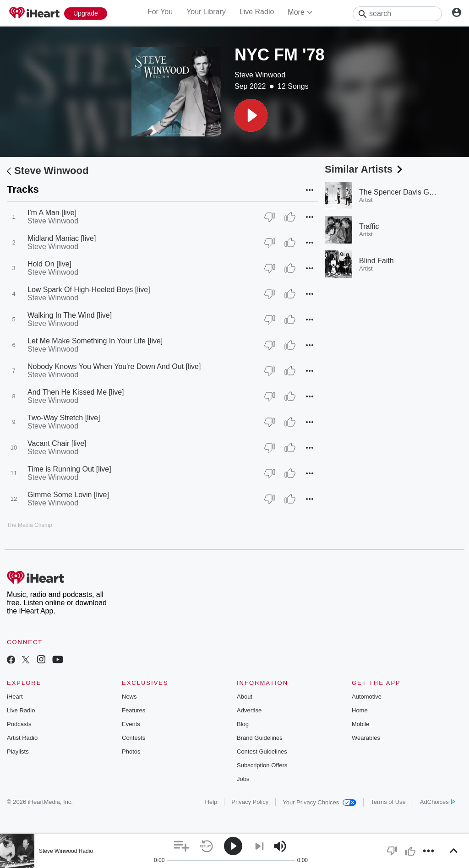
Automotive (367, 697)
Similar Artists (365, 169)
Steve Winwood (260, 75)
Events (131, 724)
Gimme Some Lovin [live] (68, 495)
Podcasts (19, 724)
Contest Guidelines (262, 751)
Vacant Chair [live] (57, 443)
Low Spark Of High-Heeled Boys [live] (89, 290)
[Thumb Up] (290, 217)
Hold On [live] (49, 264)
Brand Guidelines (260, 738)
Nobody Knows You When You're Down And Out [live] (114, 366)
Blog (243, 724)
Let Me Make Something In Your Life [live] (95, 341)
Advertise (249, 710)
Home (360, 710)
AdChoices (438, 802)
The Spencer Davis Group (401, 192)
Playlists (18, 751)
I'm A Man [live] (52, 213)
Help (211, 802)
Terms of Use (388, 802)
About (245, 697)
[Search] (397, 14)
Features (134, 710)
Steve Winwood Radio (66, 851)
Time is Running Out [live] (69, 469)
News (129, 697)
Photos (131, 751)
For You (160, 12)
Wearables (366, 738)
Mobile (360, 724)
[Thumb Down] (270, 217)
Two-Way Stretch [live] (64, 418)
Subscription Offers (262, 765)
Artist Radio (22, 738)
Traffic (369, 226)
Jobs (243, 779)
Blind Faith (376, 261)
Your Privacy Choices (319, 802)
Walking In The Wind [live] (70, 315)
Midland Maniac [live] (62, 238)
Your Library (206, 12)
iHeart (15, 697)
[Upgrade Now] (86, 14)
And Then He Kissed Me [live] (76, 392)
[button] (251, 115)
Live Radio (257, 12)
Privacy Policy (250, 802)
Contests (134, 738)
